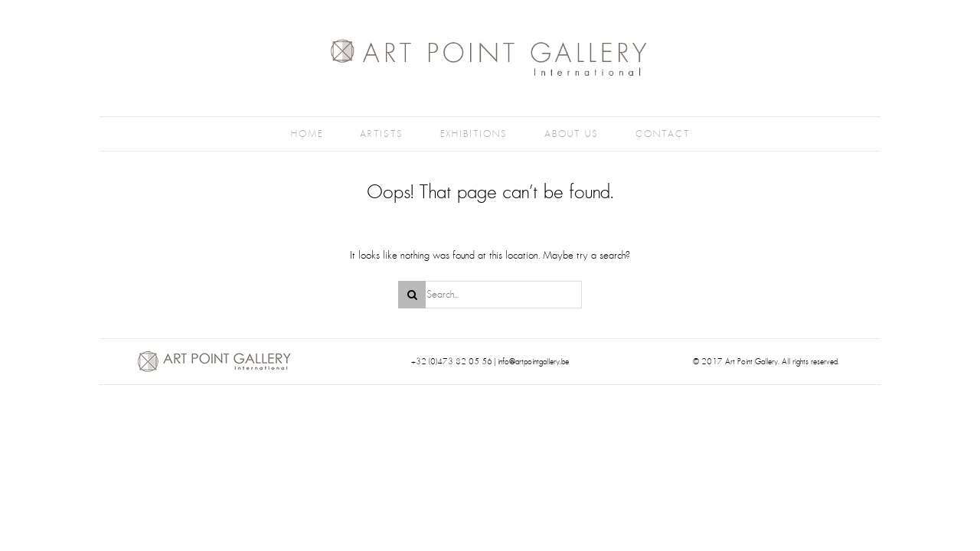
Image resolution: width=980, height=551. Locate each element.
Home (307, 134)
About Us (572, 134)
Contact (663, 134)
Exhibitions (474, 134)
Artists (382, 134)
